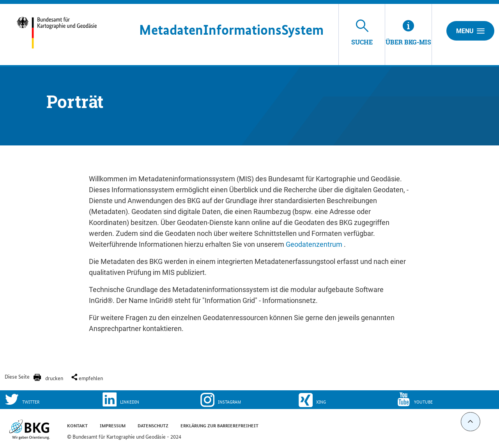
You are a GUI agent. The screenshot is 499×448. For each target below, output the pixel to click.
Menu (470, 31)
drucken (54, 378)
